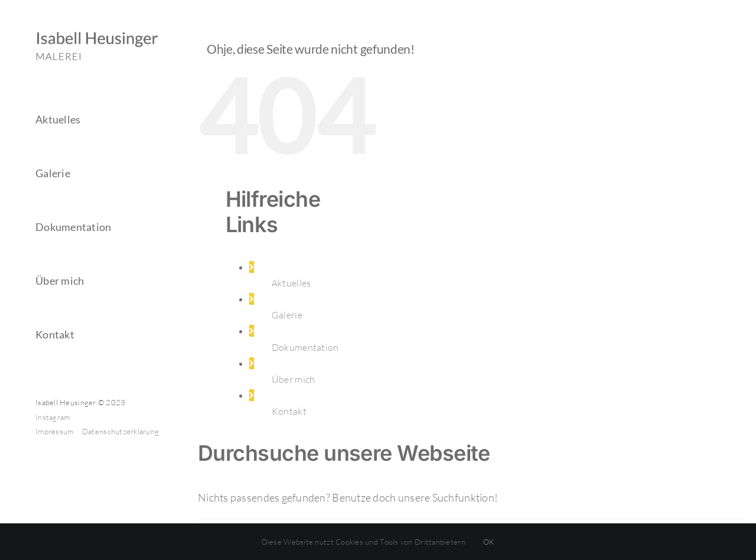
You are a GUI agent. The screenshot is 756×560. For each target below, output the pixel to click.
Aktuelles (291, 283)
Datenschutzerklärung (120, 431)
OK (489, 542)
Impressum (56, 431)
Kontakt (289, 411)
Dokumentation (305, 347)
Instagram (53, 417)
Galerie (287, 315)
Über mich (293, 379)
